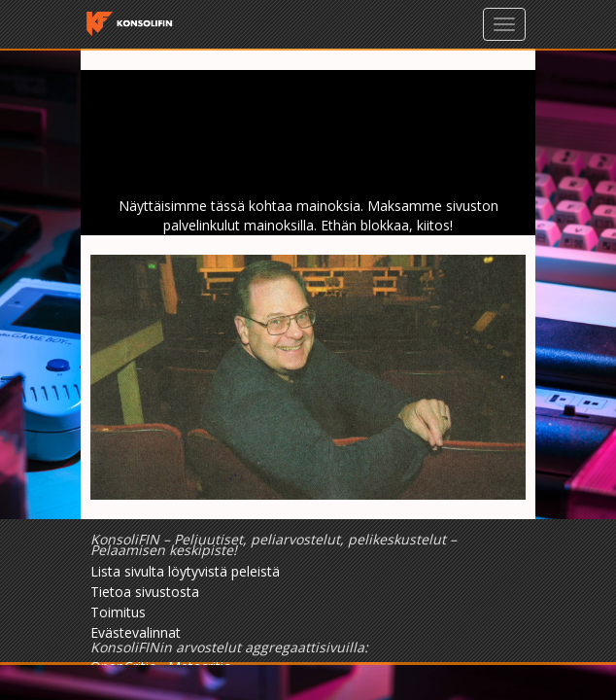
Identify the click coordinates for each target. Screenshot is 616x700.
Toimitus (118, 612)
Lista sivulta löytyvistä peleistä (185, 571)
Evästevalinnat (136, 632)
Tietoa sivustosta (145, 592)
